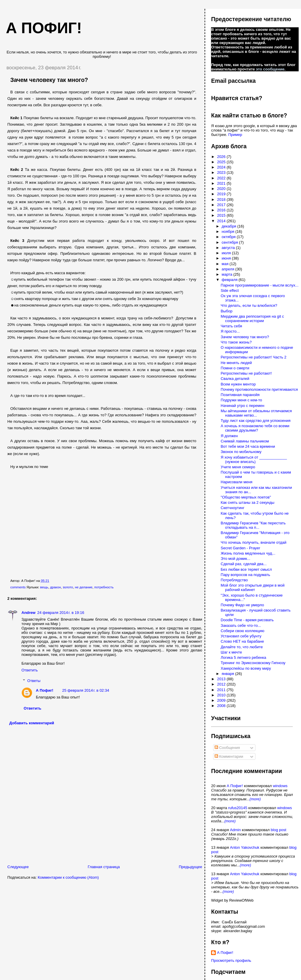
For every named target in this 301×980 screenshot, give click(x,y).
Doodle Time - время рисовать (247, 620)
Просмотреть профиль (231, 960)
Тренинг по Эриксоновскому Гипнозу (253, 663)
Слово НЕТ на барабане (242, 641)
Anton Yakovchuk (245, 847)
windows (280, 786)
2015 (222, 215)
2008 (222, 706)
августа (229, 248)
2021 (222, 183)
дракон (55, 587)
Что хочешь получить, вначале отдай (254, 542)
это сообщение (270, 69)
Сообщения (227, 748)
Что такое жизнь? (236, 342)
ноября (229, 231)
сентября (230, 242)
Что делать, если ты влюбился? (249, 305)
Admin (235, 830)
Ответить (30, 670)
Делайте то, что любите (242, 647)
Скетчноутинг (233, 508)
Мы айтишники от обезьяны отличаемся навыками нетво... (256, 413)
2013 (222, 679)
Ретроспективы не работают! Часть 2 (254, 357)
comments (18, 587)
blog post (279, 830)
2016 (222, 210)
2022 (222, 178)
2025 (222, 162)
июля (227, 253)
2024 (222, 167)
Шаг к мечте (231, 652)
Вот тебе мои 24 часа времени (248, 446)
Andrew (29, 613)
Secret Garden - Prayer (240, 548)
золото (68, 587)
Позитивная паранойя (240, 395)
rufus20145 (238, 808)
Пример (235, 135)
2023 (222, 172)
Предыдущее (190, 867)
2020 (222, 189)
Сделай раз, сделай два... (244, 564)
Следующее (18, 867)
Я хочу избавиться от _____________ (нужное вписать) (254, 459)
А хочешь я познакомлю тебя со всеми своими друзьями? (255, 428)
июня (227, 258)
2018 (222, 199)
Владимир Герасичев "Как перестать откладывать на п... (253, 525)
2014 (222, 221)
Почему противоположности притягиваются (259, 389)
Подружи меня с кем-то (241, 400)
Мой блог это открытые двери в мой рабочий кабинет (253, 587)
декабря (229, 226)
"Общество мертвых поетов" (246, 497)
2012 (222, 684)
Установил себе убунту (241, 636)
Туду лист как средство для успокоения (256, 421)
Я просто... (230, 331)
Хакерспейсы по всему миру (246, 668)
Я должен (229, 436)
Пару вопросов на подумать (245, 575)
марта (228, 274)
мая (226, 264)
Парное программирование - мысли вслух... (260, 285)
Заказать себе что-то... (241, 625)
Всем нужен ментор (238, 384)
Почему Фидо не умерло (242, 605)
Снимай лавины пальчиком (245, 441)
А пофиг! (44, 28)
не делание (84, 587)
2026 (222, 157)
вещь (44, 587)
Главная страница (104, 867)
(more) (255, 799)
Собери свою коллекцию (243, 631)
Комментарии (229, 756)
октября (229, 237)
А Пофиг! (45, 690)
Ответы (34, 681)
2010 (222, 695)
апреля (229, 269)
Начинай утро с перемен (243, 406)
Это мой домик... (236, 559)
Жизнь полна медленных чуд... (248, 553)
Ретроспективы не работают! (246, 373)
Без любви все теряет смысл (246, 569)
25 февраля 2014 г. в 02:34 (86, 690)
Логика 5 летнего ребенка (244, 657)
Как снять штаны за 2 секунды (248, 502)
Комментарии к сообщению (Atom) (68, 877)
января (228, 674)
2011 (222, 690)
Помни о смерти (235, 368)
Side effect (230, 291)
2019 (222, 194)
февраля (230, 280)
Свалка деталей (235, 379)
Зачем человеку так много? (49, 80)
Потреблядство (234, 580)
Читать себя (231, 326)
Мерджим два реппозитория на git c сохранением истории (252, 319)
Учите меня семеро (238, 467)
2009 (222, 700)
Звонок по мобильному (241, 452)
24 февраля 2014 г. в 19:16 (61, 613)
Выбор (227, 311)
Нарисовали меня (237, 482)
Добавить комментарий (32, 723)
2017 (222, 205)
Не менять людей (236, 363)
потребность (104, 587)
